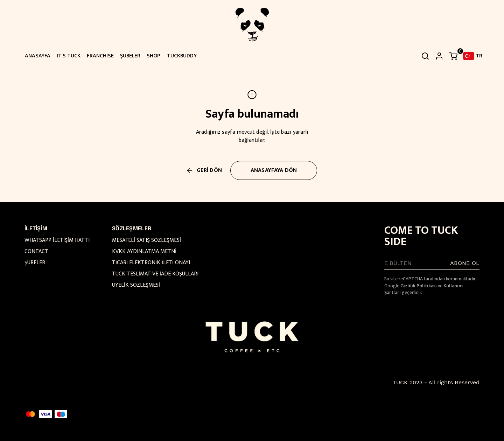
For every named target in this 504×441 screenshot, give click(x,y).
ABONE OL (465, 263)
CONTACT (36, 251)
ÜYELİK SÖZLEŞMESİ (136, 285)
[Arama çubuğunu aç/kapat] (425, 56)
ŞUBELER (130, 56)
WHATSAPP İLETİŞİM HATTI (57, 240)
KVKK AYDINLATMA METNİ (144, 251)
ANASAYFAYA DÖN (274, 170)
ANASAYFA (38, 56)
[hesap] (439, 56)
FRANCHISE (100, 56)
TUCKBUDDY (182, 56)
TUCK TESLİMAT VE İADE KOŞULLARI (155, 274)
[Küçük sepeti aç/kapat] (453, 56)
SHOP (153, 56)
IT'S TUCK (69, 56)
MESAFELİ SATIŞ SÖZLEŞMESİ (146, 240)
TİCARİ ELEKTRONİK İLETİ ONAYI (151, 263)
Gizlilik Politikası (419, 286)
